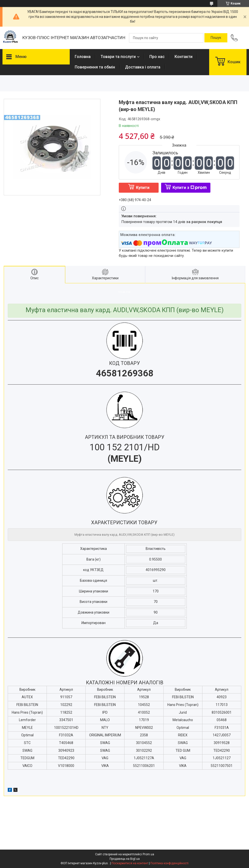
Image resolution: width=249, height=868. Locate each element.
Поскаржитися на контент (130, 863)
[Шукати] (216, 38)
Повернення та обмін (95, 67)
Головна (83, 57)
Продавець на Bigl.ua (125, 859)
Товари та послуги (118, 57)
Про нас (157, 57)
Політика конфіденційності (169, 863)
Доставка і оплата (143, 67)
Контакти (184, 57)
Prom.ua (148, 854)
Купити (143, 188)
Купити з (190, 188)
